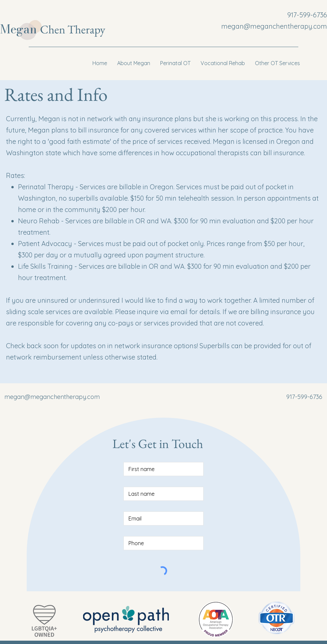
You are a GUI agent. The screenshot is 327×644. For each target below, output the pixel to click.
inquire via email (163, 312)
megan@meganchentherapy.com (274, 26)
